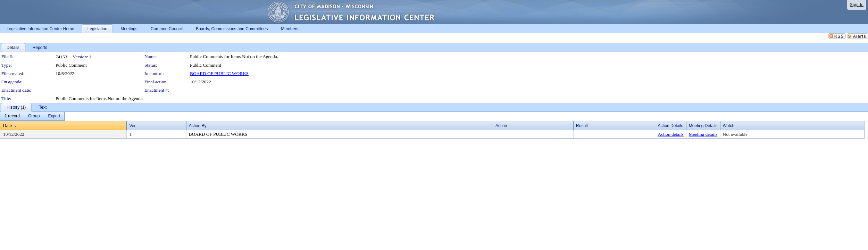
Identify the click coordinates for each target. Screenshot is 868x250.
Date (7, 126)
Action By (198, 126)
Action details (670, 134)
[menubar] (32, 116)
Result (582, 126)
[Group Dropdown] (34, 116)
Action (501, 126)
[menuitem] (12, 116)
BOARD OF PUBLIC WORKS (219, 73)
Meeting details (703, 134)
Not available (735, 134)
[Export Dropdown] (54, 116)
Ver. (133, 126)
